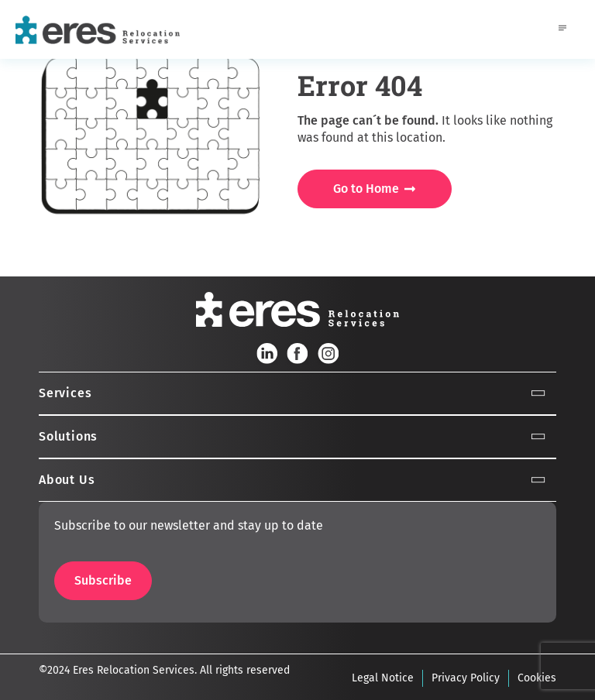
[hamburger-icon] (562, 29)
